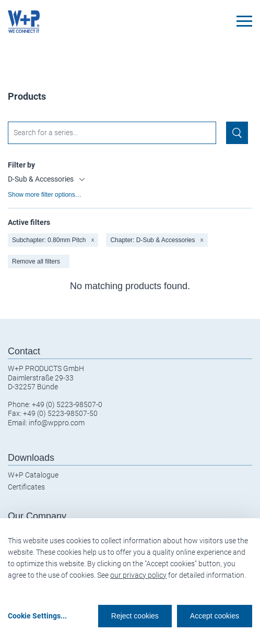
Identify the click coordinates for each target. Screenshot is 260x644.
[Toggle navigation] (244, 21)
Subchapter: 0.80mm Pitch (53, 240)
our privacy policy (138, 575)
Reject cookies (135, 616)
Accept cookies (215, 616)
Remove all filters (36, 261)
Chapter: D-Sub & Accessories (157, 240)
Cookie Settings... (37, 616)
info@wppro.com (57, 423)
